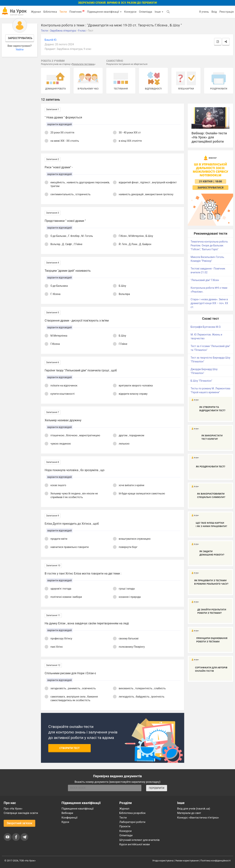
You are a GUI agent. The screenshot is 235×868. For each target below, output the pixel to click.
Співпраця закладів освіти (21, 813)
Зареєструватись (20, 38)
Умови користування (187, 861)
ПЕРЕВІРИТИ (157, 788)
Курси (65, 822)
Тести (63, 12)
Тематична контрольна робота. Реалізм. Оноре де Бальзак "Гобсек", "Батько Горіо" (209, 245)
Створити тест (69, 748)
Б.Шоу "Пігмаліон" (201, 381)
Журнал (36, 12)
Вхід (214, 12)
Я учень (204, 12)
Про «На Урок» (13, 809)
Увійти (20, 49)
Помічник (77, 12)
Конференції (69, 818)
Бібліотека (50, 12)
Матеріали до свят (189, 813)
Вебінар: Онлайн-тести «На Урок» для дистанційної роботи (209, 137)
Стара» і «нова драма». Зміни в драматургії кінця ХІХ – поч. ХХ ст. (209, 303)
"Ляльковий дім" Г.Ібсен (205, 280)
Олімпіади (126, 835)
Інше (159, 12)
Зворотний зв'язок (19, 823)
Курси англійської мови (135, 844)
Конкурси (130, 12)
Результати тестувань (83, 64)
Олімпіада (145, 12)
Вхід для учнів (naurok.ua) (194, 809)
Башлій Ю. (51, 40)
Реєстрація (227, 12)
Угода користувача (163, 861)
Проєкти (125, 826)
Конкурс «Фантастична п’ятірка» (198, 818)
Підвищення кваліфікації (104, 12)
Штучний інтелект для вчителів (139, 840)
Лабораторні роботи (132, 822)
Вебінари (67, 813)
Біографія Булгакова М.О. (206, 327)
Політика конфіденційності (216, 861)
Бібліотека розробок (132, 813)
